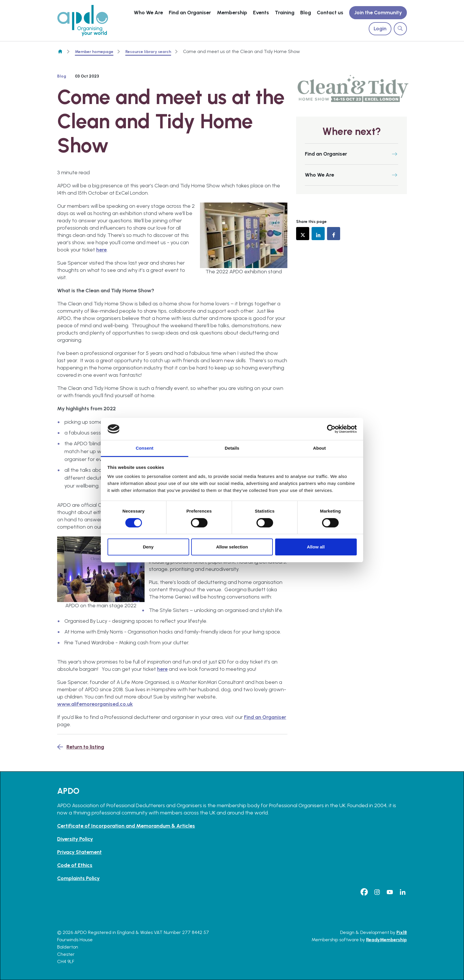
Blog (306, 13)
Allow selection (232, 547)
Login (380, 29)
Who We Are (148, 13)
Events (261, 13)
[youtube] (390, 892)
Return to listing (85, 747)
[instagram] (377, 892)
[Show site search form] (400, 29)
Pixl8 (402, 932)
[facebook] (364, 892)
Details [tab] (232, 448)
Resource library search (148, 52)
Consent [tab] (145, 448)
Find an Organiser (190, 13)
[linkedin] (403, 892)
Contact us (330, 13)
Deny (148, 547)
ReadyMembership (386, 940)
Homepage (60, 52)
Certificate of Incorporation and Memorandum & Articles (126, 826)
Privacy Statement (79, 852)
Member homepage (94, 52)
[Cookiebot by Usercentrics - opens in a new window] (331, 429)
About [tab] (319, 448)
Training (285, 13)
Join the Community (378, 13)
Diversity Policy (75, 839)
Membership (232, 13)
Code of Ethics (75, 865)
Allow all (316, 547)
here (101, 250)
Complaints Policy (78, 878)
